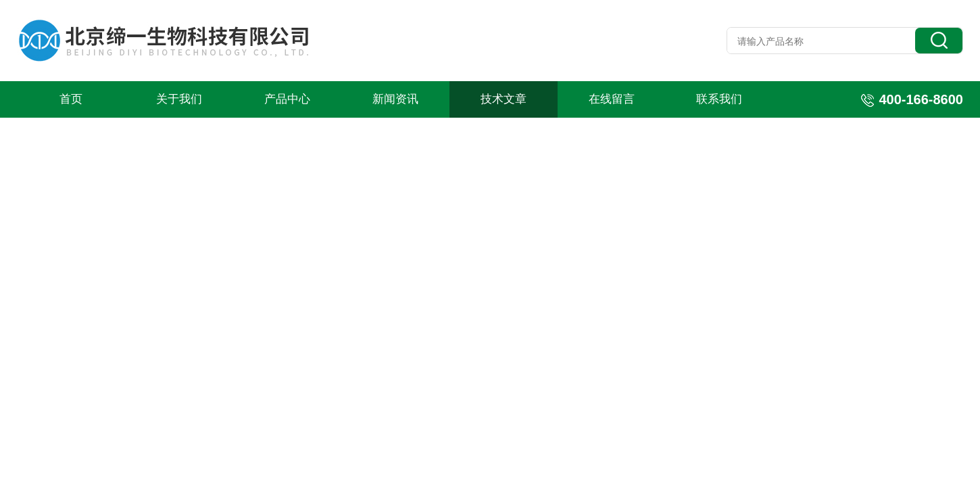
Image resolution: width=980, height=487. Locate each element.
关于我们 (179, 99)
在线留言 (612, 99)
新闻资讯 (395, 99)
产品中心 (287, 99)
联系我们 (719, 99)
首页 (71, 99)
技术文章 (504, 99)
